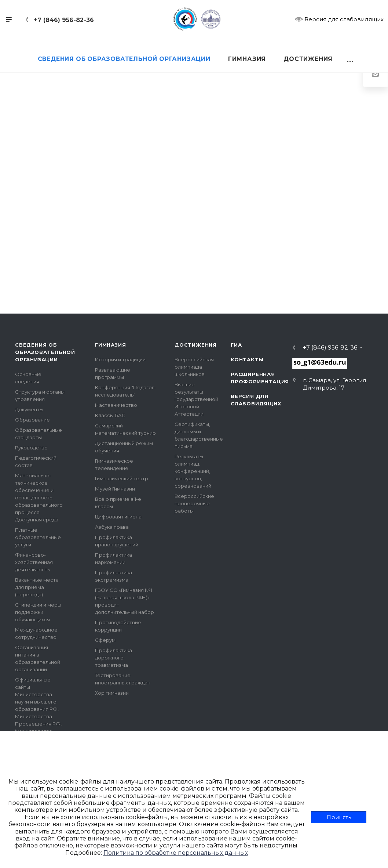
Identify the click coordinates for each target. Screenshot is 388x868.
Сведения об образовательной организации (45, 352)
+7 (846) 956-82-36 (64, 20)
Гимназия (110, 345)
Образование (32, 420)
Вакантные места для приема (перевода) (37, 587)
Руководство (31, 448)
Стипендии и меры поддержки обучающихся (38, 612)
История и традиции (120, 359)
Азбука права (112, 527)
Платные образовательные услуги (38, 537)
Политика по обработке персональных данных (176, 853)
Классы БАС (110, 415)
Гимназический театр (122, 478)
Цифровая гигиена (118, 517)
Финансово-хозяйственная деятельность (34, 562)
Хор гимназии (112, 693)
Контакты (247, 359)
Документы (29, 409)
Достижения (196, 345)
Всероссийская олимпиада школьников (194, 367)
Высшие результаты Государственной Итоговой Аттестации (196, 399)
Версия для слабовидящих (339, 19)
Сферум (105, 640)
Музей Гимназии (115, 489)
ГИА (236, 345)
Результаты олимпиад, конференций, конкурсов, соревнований (193, 471)
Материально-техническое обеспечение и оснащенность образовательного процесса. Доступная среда (39, 498)
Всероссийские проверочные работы (194, 503)
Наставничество (116, 405)
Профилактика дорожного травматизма (114, 658)
